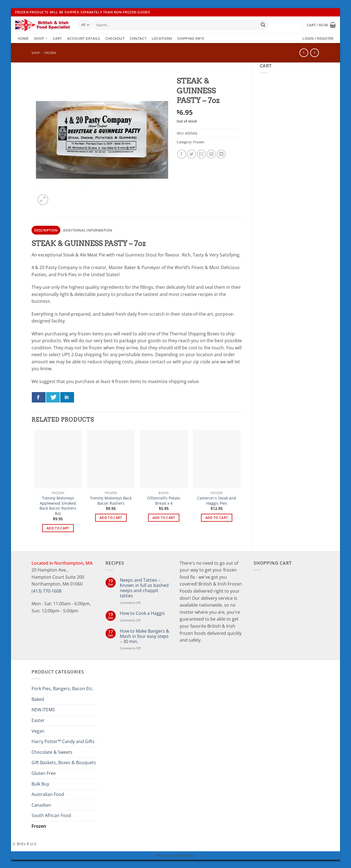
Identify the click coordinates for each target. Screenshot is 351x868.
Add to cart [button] (58, 528)
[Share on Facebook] (182, 154)
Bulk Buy (40, 784)
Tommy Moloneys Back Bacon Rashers (111, 501)
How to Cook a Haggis (142, 613)
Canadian (41, 805)
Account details (84, 38)
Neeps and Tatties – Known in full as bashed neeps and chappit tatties (144, 588)
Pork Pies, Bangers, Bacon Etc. (63, 689)
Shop (41, 38)
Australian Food (48, 794)
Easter (38, 720)
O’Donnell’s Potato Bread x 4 (164, 501)
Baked (38, 699)
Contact (138, 38)
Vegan (38, 731)
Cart (57, 38)
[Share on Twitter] (192, 154)
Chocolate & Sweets (52, 752)
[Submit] (263, 25)
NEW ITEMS (43, 710)
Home (23, 38)
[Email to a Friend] (201, 154)
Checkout (115, 38)
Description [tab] (46, 230)
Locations (162, 38)
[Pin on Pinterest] (211, 154)
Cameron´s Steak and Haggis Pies (217, 501)
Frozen (50, 53)
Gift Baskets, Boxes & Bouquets (64, 763)
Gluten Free (44, 773)
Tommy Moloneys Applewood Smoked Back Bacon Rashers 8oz (58, 506)
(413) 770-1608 (46, 591)
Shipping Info (190, 38)
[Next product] (304, 53)
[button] (321, 25)
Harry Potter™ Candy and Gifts (63, 741)
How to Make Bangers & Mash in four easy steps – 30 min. (145, 636)
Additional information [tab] (88, 230)
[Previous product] (314, 53)
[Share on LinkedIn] (221, 154)
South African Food (51, 815)
